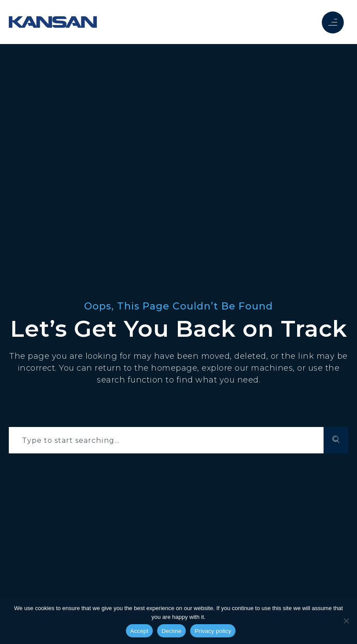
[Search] (336, 440)
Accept (139, 631)
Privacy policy (213, 631)
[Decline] (346, 621)
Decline (171, 631)
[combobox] (166, 440)
